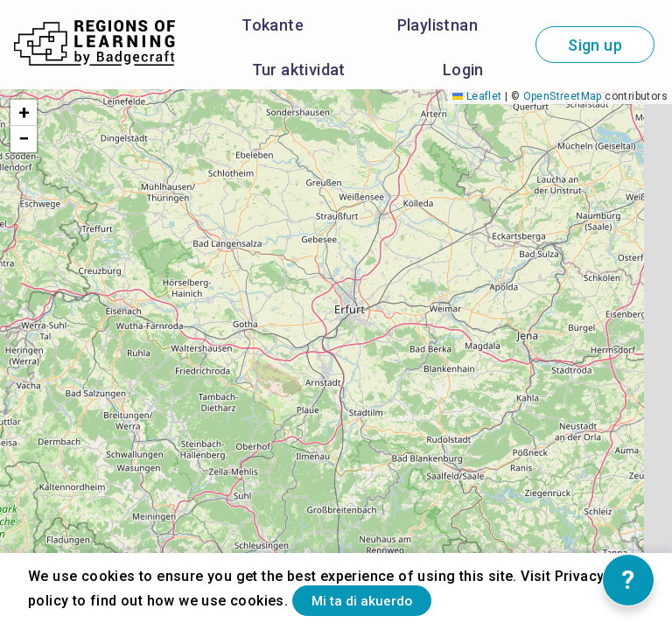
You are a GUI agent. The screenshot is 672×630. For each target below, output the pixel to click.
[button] (24, 113)
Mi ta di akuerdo (381, 598)
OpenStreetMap (563, 96)
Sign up (595, 45)
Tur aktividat (299, 70)
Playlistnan (437, 25)
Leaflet (477, 96)
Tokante (273, 25)
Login (463, 70)
